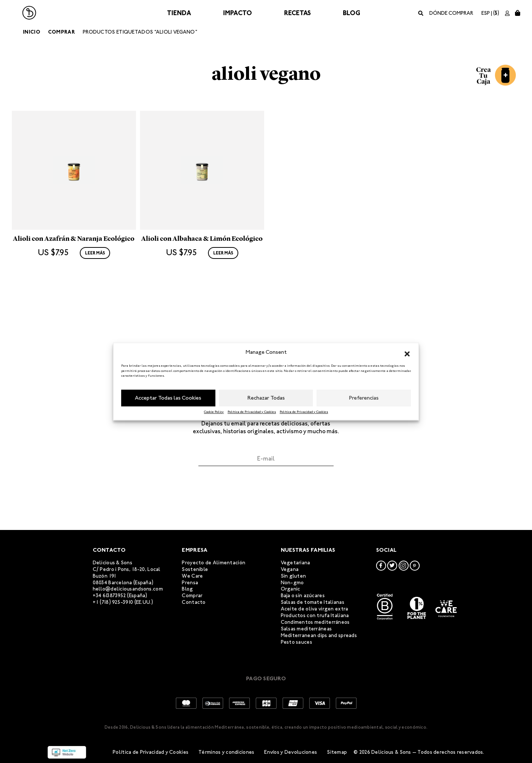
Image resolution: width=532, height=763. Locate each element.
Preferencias (364, 398)
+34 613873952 (110, 596)
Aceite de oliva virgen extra (315, 609)
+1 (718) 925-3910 (113, 602)
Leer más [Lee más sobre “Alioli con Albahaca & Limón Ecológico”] (223, 307)
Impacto (238, 13)
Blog (352, 13)
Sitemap (337, 752)
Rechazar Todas (266, 398)
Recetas (297, 13)
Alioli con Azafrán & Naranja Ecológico (74, 292)
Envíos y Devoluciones (291, 752)
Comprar (62, 32)
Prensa (190, 583)
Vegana (290, 569)
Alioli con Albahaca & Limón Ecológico (202, 292)
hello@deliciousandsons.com (128, 589)
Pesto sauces (296, 642)
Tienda (179, 13)
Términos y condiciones (226, 752)
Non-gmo (292, 583)
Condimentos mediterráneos (315, 622)
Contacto (194, 602)
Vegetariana (296, 563)
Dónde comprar (451, 13)
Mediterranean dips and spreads (319, 635)
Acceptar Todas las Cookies (168, 398)
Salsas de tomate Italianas (313, 602)
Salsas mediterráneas (306, 629)
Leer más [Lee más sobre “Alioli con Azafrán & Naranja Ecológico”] (95, 307)
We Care (192, 576)
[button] (407, 352)
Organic (291, 589)
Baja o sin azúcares (303, 596)
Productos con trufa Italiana (315, 615)
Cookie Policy (214, 412)
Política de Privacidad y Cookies (252, 412)
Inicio (32, 32)
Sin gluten (294, 576)
